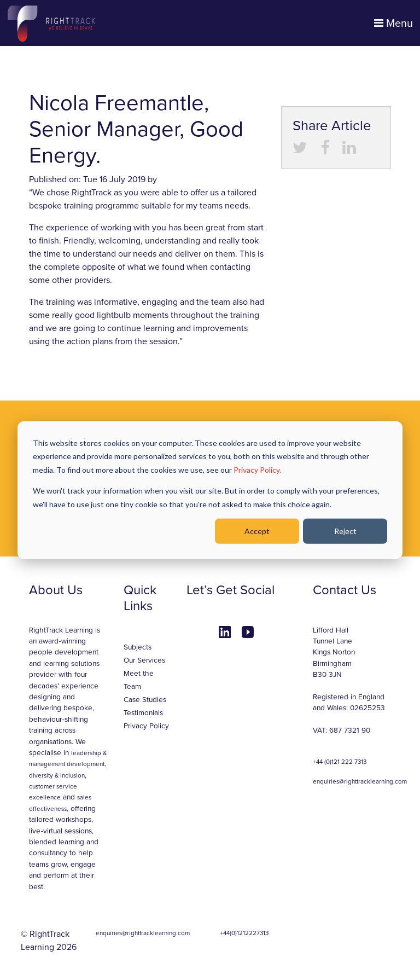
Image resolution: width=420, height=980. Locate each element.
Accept (257, 531)
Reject (345, 531)
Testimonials (143, 713)
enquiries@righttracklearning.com (360, 781)
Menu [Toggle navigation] (393, 24)
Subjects (138, 647)
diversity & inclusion (57, 775)
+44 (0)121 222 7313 (340, 762)
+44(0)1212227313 (244, 933)
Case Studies (145, 700)
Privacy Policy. (257, 469)
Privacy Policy (146, 726)
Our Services (144, 660)
